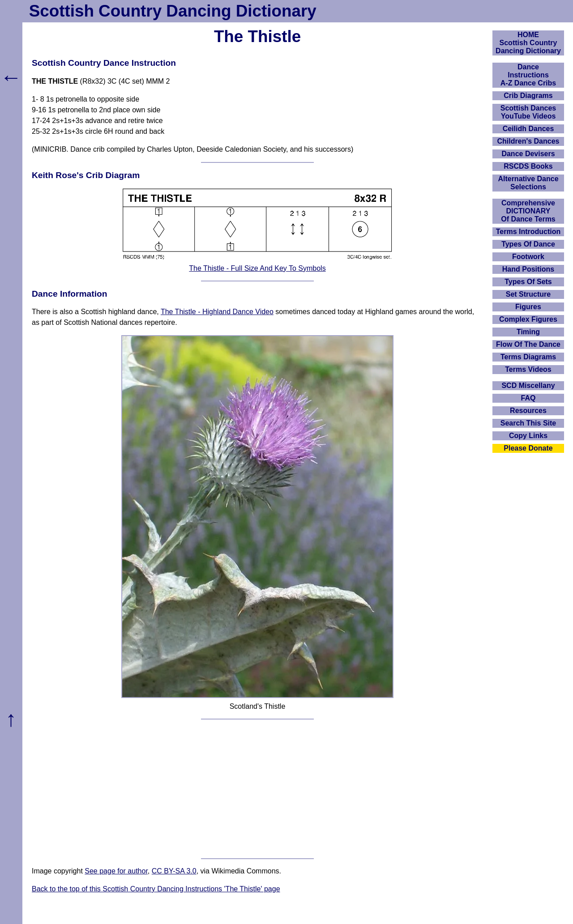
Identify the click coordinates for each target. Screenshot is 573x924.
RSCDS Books (528, 166)
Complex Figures (528, 319)
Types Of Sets (528, 282)
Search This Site (528, 423)
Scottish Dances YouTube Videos (528, 112)
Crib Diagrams (528, 96)
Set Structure (528, 294)
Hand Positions (528, 269)
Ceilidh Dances (528, 129)
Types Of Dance (528, 244)
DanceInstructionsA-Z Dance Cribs (528, 75)
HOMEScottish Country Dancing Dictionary (528, 43)
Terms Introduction (528, 232)
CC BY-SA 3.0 (174, 871)
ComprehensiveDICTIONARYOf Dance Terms (528, 211)
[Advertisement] (257, 789)
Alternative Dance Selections (528, 183)
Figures (528, 307)
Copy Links (528, 436)
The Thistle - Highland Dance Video (217, 312)
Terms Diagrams (528, 357)
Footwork (528, 257)
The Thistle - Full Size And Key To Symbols (257, 268)
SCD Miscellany (528, 385)
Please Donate (528, 448)
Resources (528, 411)
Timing (528, 332)
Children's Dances (528, 141)
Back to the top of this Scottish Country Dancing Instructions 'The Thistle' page (156, 889)
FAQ (528, 398)
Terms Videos (528, 369)
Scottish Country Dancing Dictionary (173, 11)
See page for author (116, 871)
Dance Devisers (528, 154)
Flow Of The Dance (528, 344)
